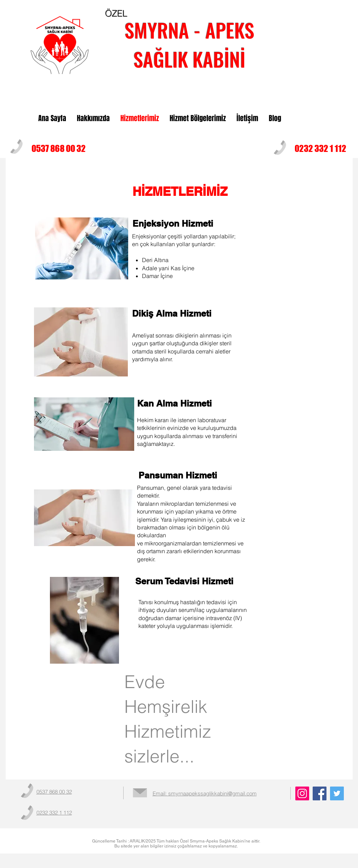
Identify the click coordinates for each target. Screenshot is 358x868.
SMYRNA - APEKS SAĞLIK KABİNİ (189, 44)
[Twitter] (337, 793)
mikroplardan (177, 504)
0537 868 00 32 (59, 148)
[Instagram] (302, 793)
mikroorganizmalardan (173, 543)
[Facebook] (320, 793)
